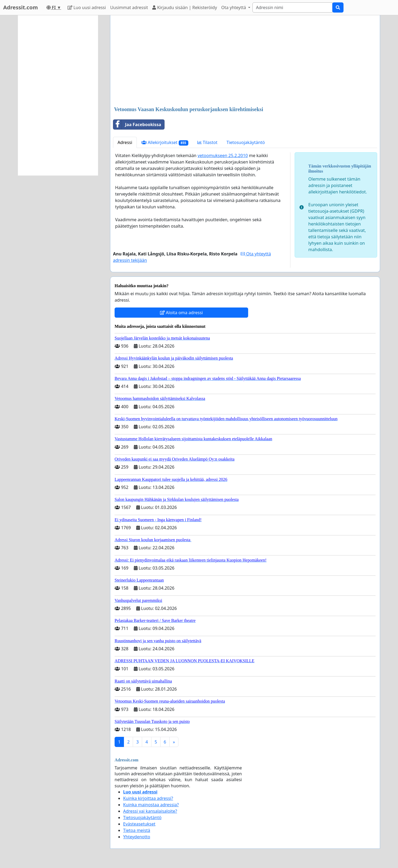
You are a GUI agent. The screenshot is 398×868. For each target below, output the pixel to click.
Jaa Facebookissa (137, 124)
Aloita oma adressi (182, 313)
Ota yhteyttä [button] (234, 7)
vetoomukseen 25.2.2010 (223, 155)
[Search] (292, 7)
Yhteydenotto (137, 837)
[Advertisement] (245, 61)
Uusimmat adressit (129, 7)
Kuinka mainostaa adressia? (151, 805)
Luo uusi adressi (87, 7)
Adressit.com (21, 7)
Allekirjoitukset (165, 143)
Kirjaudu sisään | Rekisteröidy (185, 7)
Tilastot (207, 142)
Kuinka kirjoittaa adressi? (148, 798)
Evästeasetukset (139, 824)
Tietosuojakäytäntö (246, 142)
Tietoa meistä (137, 830)
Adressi (125, 142)
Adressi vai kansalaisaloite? (150, 811)
